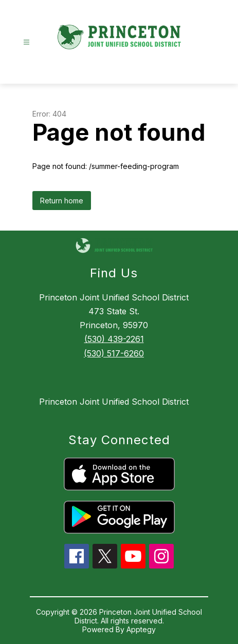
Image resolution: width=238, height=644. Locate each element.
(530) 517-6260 (114, 353)
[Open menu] (26, 42)
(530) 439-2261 (114, 339)
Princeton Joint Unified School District (114, 402)
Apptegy (141, 629)
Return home (62, 201)
